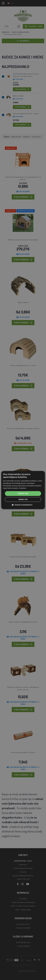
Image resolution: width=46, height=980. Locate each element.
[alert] (23, 490)
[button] (23, 505)
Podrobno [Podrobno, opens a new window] (23, 488)
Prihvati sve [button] (23, 493)
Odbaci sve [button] (23, 499)
